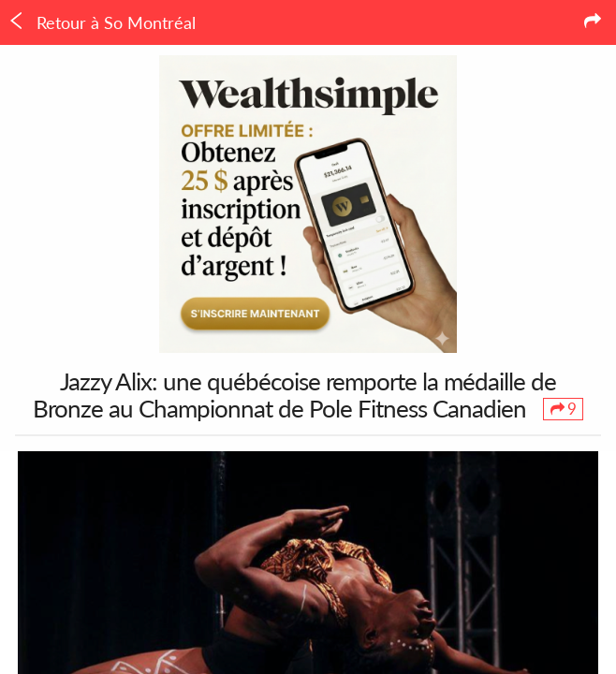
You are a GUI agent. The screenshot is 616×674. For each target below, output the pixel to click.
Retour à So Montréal (102, 22)
